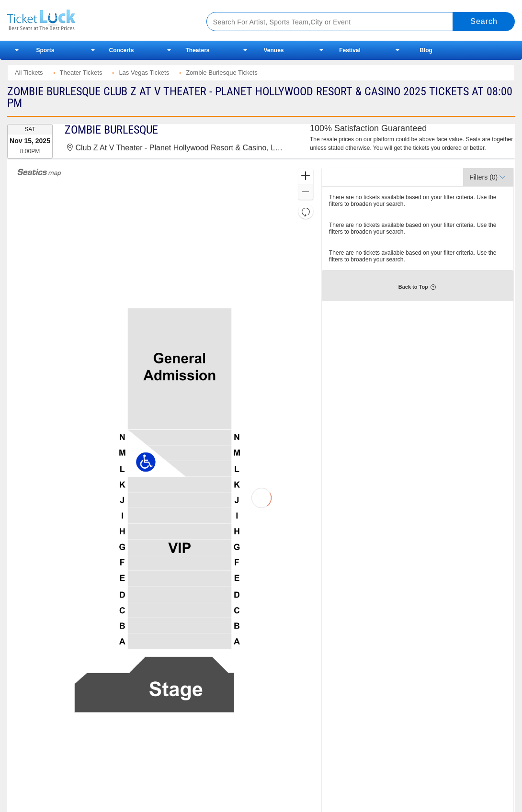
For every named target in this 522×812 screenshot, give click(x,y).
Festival (350, 50)
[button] (306, 176)
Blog (426, 50)
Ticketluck (96, 20)
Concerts (121, 50)
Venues (273, 50)
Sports (45, 50)
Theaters (197, 50)
